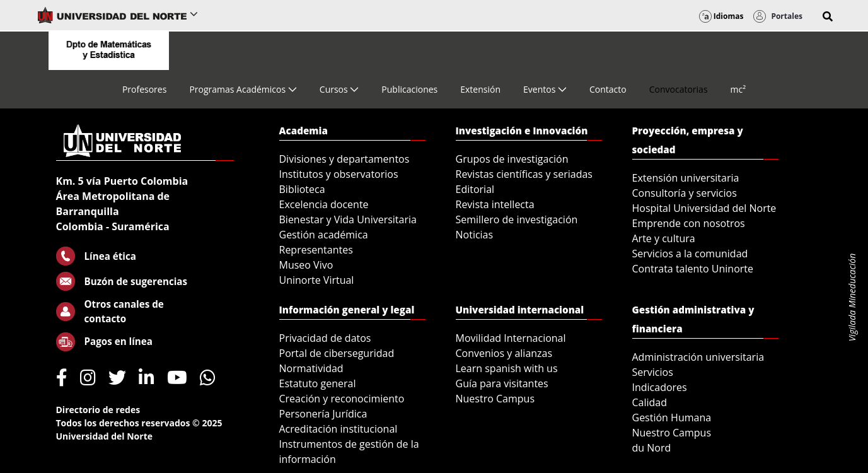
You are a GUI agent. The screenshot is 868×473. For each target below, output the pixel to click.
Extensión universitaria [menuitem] (686, 178)
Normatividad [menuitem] (311, 368)
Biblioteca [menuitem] (302, 189)
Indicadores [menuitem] (660, 387)
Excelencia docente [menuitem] (324, 204)
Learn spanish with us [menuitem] (507, 368)
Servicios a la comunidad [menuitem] (690, 254)
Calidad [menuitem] (650, 402)
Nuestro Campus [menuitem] (495, 399)
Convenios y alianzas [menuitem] (504, 353)
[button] (828, 16)
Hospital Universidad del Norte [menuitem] (704, 208)
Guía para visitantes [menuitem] (502, 383)
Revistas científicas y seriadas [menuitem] (524, 174)
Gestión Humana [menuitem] (672, 418)
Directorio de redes (98, 410)
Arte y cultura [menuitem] (664, 238)
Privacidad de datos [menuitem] (325, 338)
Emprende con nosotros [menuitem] (689, 223)
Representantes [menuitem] (316, 250)
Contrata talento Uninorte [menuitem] (693, 269)
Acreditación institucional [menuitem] (339, 429)
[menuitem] (145, 89)
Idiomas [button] (721, 16)
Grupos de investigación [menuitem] (512, 159)
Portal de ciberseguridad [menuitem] (337, 353)
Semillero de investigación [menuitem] (517, 219)
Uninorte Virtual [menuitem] (317, 280)
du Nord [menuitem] (652, 448)
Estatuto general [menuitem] (318, 383)
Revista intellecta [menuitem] (495, 204)
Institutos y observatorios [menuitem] (339, 174)
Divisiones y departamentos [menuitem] (344, 159)
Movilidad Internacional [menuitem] (511, 338)
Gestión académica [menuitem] (324, 235)
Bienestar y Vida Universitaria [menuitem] (348, 219)
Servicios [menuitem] (653, 372)
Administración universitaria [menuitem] (698, 357)
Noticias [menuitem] (475, 235)
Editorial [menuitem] (475, 189)
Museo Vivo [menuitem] (306, 265)
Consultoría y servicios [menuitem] (685, 193)
